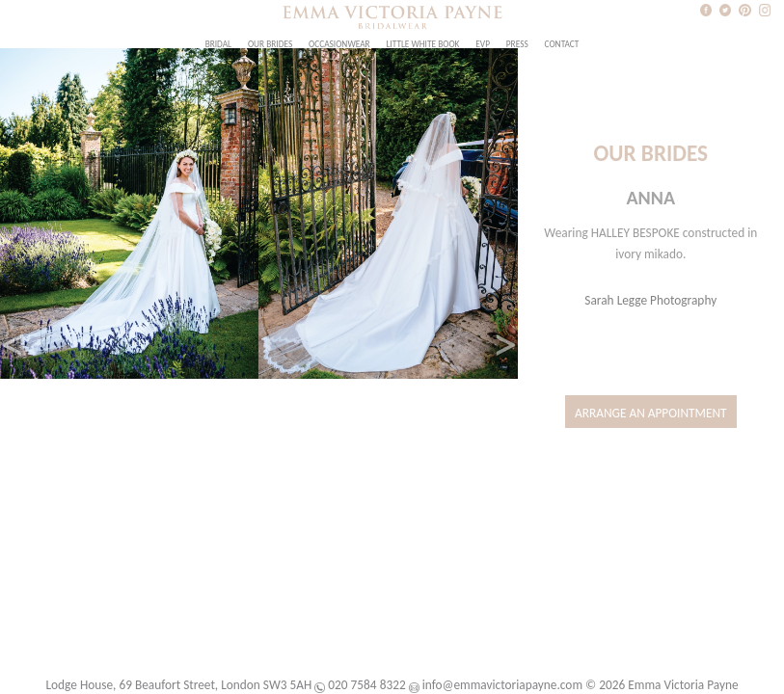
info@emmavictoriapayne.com (502, 685)
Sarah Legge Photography (650, 300)
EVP (483, 44)
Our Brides (270, 44)
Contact (562, 44)
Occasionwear (339, 44)
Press (517, 44)
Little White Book (422, 44)
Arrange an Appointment (651, 413)
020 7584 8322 (366, 685)
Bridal (218, 44)
